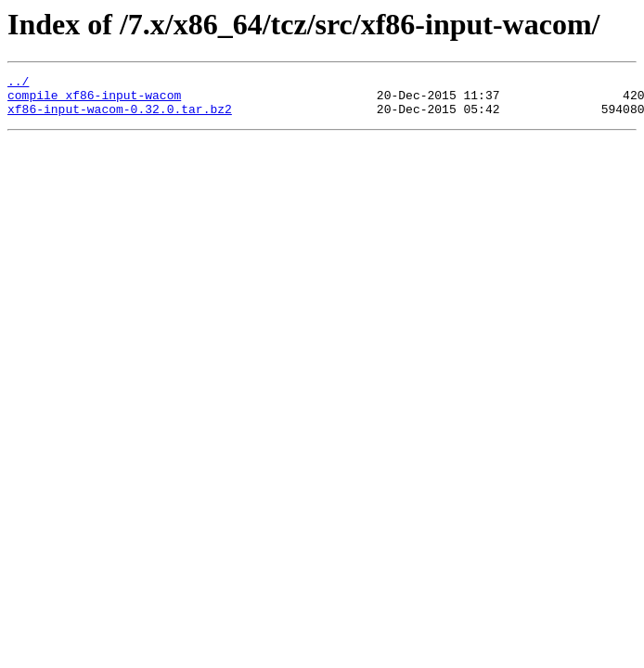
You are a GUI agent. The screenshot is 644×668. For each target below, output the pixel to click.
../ (18, 83)
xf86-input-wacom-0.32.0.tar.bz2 (120, 117)
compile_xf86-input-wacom (94, 100)
